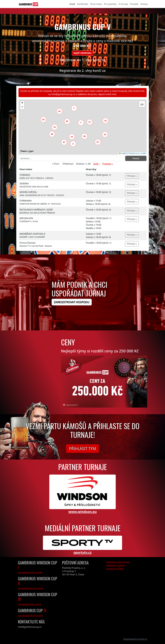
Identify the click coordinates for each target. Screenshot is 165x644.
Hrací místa (96, 4)
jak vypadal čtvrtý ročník (30, 616)
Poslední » (108, 164)
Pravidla (134, 4)
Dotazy (144, 4)
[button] (74, 144)
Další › (97, 164)
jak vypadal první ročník (30, 572)
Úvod (72, 4)
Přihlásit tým (83, 449)
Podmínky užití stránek (118, 562)
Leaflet (123, 153)
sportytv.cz (82, 552)
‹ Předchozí (68, 164)
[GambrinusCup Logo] (29, 4)
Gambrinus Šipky (115, 569)
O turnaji (123, 4)
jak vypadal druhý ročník (31, 588)
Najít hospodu (83, 53)
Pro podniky (110, 4)
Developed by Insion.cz (135, 639)
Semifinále (82, 4)
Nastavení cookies (115, 565)
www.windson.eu (82, 512)
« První (56, 164)
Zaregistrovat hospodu (72, 302)
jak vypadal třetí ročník (30, 604)
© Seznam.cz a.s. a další (137, 153)
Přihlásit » (132, 176)
